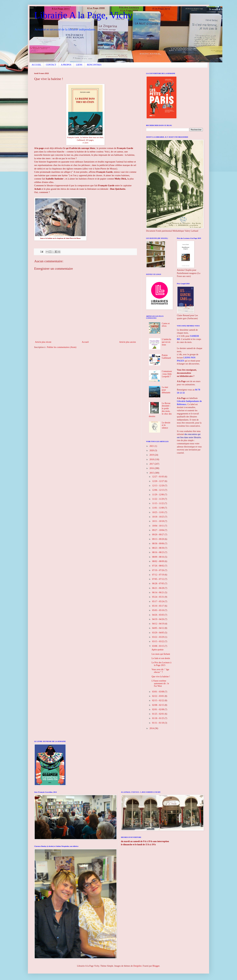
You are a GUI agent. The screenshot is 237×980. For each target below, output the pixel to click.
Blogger (156, 966)
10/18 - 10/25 (158, 517)
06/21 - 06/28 (158, 588)
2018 (152, 459)
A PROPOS (66, 65)
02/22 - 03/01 (158, 696)
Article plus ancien (127, 342)
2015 (152, 473)
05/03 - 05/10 (158, 610)
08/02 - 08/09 (158, 561)
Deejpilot (137, 966)
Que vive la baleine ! (161, 677)
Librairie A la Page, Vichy (83, 15)
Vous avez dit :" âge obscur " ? (160, 671)
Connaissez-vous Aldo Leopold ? (167, 374)
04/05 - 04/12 (158, 628)
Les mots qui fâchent (161, 654)
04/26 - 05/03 (158, 615)
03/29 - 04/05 (158, 633)
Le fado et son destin (161, 658)
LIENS (79, 65)
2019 (152, 455)
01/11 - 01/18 (158, 723)
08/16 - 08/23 (158, 552)
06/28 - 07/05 (158, 584)
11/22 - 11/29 (158, 499)
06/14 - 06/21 (158, 592)
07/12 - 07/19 (158, 575)
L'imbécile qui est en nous (166, 342)
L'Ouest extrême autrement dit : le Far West (160, 683)
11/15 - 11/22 (158, 503)
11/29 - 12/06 (158, 495)
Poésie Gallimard (166, 357)
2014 (152, 728)
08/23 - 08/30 (158, 548)
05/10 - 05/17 (158, 606)
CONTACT (51, 65)
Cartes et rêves (166, 325)
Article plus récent (43, 342)
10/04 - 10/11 (158, 526)
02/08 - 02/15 (158, 705)
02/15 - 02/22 (158, 700)
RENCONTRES (94, 65)
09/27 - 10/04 (158, 530)
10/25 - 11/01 (158, 512)
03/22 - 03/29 (158, 637)
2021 (152, 446)
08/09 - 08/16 (158, 557)
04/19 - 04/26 (158, 619)
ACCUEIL (36, 65)
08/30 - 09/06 (158, 544)
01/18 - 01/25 (158, 718)
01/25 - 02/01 (158, 714)
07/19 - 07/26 (158, 570)
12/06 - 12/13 (158, 490)
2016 (152, 468)
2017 (152, 464)
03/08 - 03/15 (158, 646)
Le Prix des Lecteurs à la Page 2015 (161, 664)
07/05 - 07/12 (158, 579)
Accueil (85, 342)
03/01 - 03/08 (158, 692)
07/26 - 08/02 (158, 566)
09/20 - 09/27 (158, 535)
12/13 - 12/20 (158, 486)
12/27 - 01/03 (158, 477)
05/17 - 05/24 (158, 601)
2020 (152, 450)
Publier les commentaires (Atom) (62, 347)
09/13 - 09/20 (158, 539)
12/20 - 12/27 (158, 481)
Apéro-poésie (158, 650)
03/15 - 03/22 (158, 641)
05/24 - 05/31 (158, 597)
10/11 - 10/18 (158, 521)
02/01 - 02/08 (158, 709)
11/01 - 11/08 (158, 508)
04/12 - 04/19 (158, 624)
